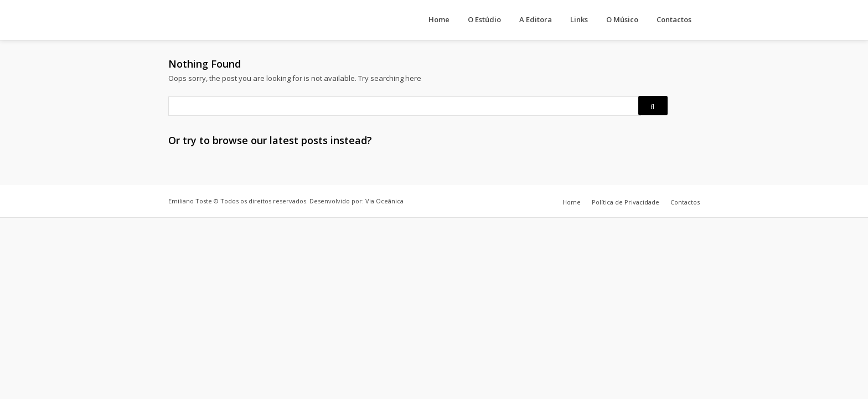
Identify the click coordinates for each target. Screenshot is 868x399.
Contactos (674, 19)
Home (439, 19)
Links (579, 19)
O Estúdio (484, 19)
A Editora (536, 19)
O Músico (622, 19)
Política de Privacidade (626, 202)
